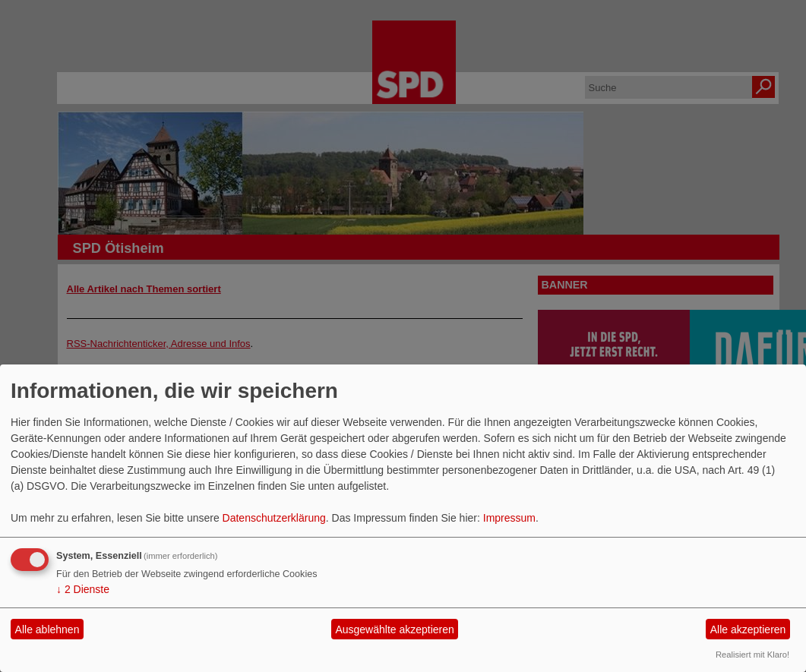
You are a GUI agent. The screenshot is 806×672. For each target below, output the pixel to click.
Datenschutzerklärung (274, 518)
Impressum (509, 518)
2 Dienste (83, 589)
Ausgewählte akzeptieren (394, 629)
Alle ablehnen (47, 629)
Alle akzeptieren (748, 629)
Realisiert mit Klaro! (752, 655)
